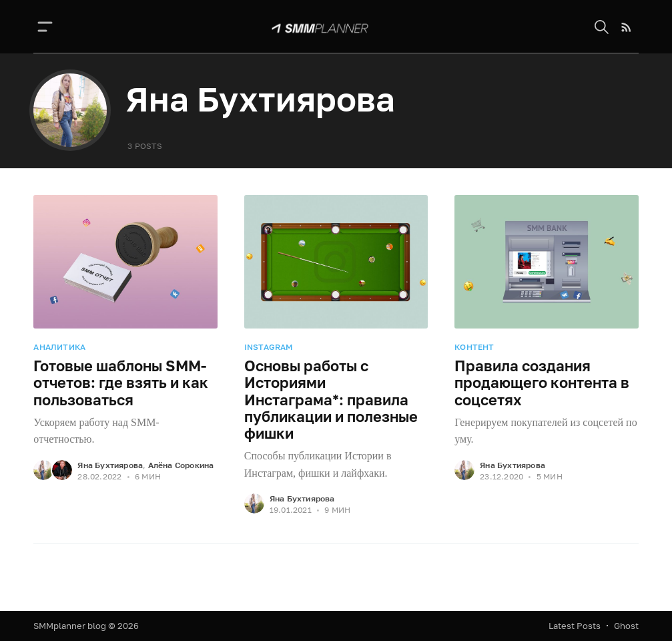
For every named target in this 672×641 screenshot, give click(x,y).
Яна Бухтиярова (110, 465)
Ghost (626, 626)
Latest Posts (575, 626)
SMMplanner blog (70, 626)
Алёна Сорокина (181, 465)
